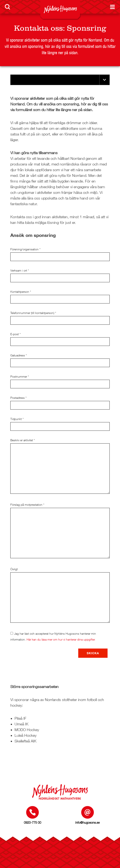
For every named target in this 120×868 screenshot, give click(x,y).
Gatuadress (19, 355)
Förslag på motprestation (27, 505)
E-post (16, 334)
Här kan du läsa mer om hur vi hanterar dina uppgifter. (61, 639)
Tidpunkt (17, 419)
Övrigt (14, 569)
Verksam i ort (20, 270)
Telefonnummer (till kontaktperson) (33, 313)
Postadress (18, 398)
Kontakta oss (38, 28)
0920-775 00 (32, 822)
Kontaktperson (21, 292)
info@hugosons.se (88, 822)
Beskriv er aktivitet (23, 440)
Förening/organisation (25, 249)
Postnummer (20, 376)
